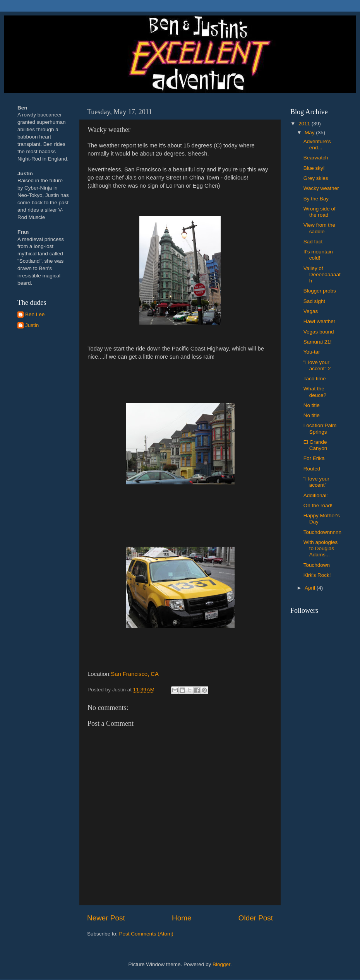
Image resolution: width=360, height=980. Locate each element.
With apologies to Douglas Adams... (321, 548)
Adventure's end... (317, 145)
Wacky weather (321, 188)
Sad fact (313, 242)
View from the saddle (319, 228)
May (310, 133)
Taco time (315, 379)
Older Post (256, 918)
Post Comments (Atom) (146, 934)
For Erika (314, 458)
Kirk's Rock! (317, 575)
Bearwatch (316, 158)
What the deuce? (315, 392)
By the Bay (316, 199)
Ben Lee (35, 314)
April (311, 588)
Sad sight (314, 301)
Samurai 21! (318, 342)
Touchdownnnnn (322, 532)
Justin (32, 325)
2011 (305, 124)
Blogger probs (320, 291)
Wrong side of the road (320, 212)
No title (312, 405)
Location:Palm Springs (320, 428)
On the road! (318, 505)
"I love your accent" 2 (317, 365)
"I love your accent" (316, 482)
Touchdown (317, 565)
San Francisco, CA (135, 674)
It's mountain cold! (318, 255)
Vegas (311, 311)
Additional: (316, 495)
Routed (312, 469)
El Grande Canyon (315, 445)
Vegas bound (319, 332)
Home (182, 918)
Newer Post (106, 918)
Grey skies (316, 178)
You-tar (312, 352)
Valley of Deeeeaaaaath (322, 275)
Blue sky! (314, 168)
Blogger (221, 964)
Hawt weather (320, 321)
